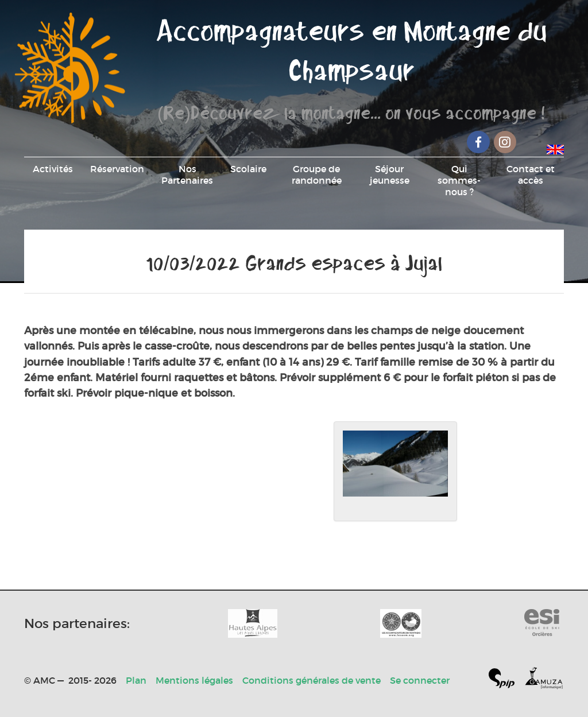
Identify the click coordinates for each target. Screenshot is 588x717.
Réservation (117, 169)
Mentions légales (194, 680)
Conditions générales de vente (312, 680)
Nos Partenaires (187, 175)
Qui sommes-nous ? (459, 180)
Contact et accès (531, 175)
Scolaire (248, 169)
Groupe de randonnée (317, 175)
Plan (136, 680)
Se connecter (420, 680)
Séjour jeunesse (390, 175)
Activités (53, 169)
